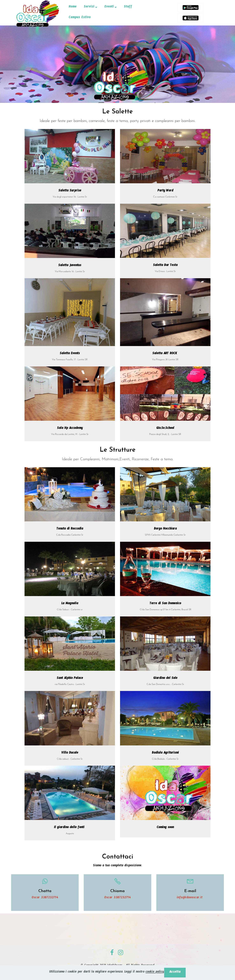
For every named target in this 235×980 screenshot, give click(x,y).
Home (73, 7)
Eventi (109, 7)
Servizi (89, 7)
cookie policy (155, 972)
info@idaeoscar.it (190, 898)
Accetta (175, 972)
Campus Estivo (80, 18)
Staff (128, 7)
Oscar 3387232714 (45, 898)
